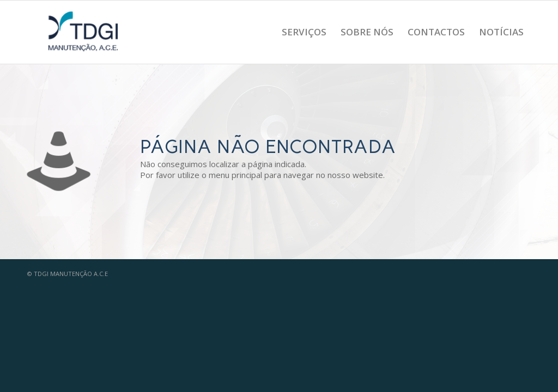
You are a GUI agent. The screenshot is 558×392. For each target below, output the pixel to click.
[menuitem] (304, 32)
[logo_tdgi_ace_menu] (84, 32)
